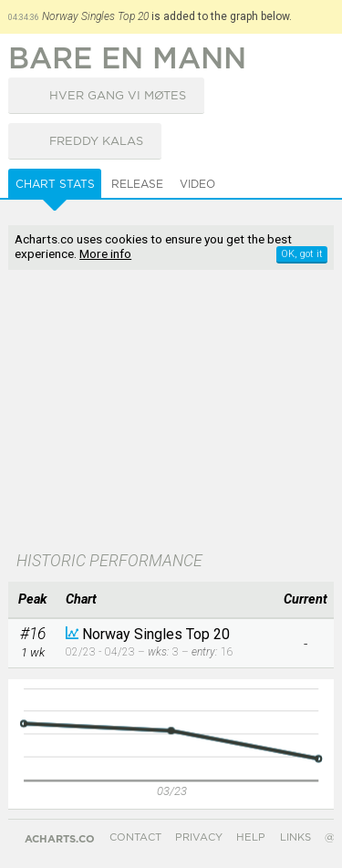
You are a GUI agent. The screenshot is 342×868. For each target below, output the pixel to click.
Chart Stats (55, 184)
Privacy (199, 837)
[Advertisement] (171, 412)
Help (251, 837)
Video (197, 184)
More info (105, 253)
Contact (135, 837)
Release (137, 184)
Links (295, 837)
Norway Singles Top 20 (156, 634)
